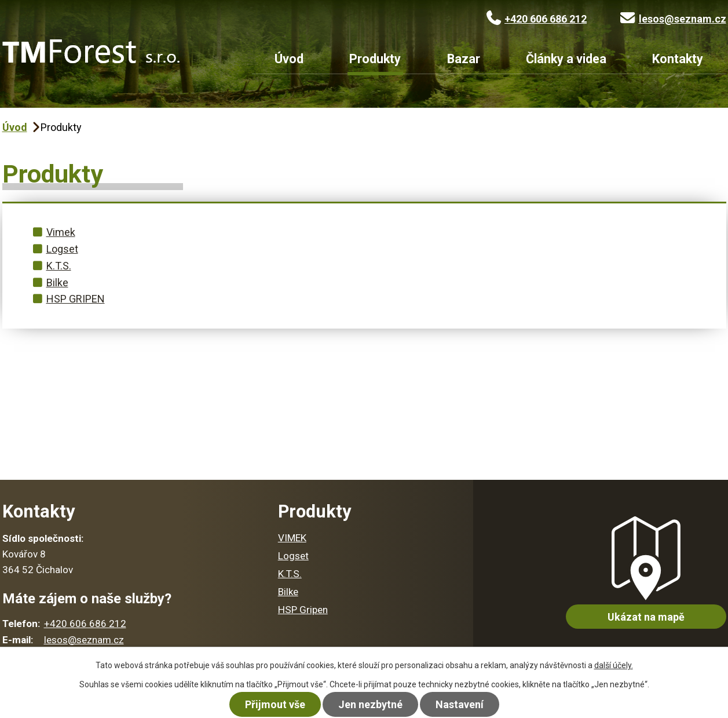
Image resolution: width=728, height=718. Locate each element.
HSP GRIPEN (76, 299)
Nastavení (460, 704)
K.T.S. (59, 266)
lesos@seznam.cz (673, 19)
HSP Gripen (303, 610)
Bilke (57, 283)
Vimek (61, 232)
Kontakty (678, 59)
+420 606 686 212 (537, 19)
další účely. (614, 665)
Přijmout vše (275, 704)
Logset (62, 249)
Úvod (289, 59)
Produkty (375, 59)
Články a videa (566, 59)
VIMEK (292, 538)
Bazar (464, 59)
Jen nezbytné (370, 704)
